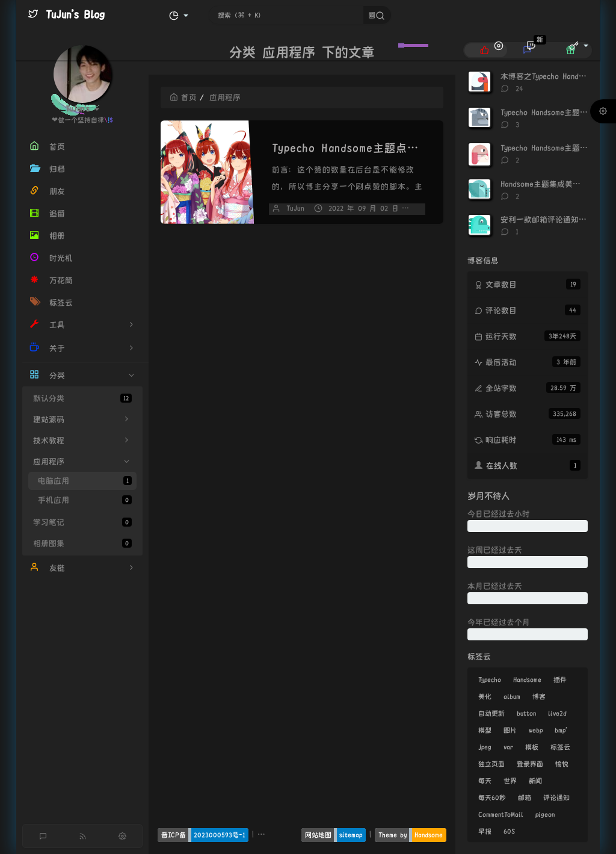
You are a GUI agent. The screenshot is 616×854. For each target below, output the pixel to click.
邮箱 (525, 797)
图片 (510, 730)
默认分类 (82, 398)
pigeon (545, 814)
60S (509, 831)
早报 (485, 831)
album (512, 696)
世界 (510, 781)
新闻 (535, 781)
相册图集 (82, 543)
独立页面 (491, 764)
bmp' (561, 730)
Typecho (490, 679)
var (508, 747)
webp (536, 730)
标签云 (560, 747)
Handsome (527, 679)
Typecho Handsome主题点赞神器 (356, 148)
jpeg (485, 747)
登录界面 (530, 764)
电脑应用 (85, 481)
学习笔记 (82, 522)
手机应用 (85, 500)
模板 (532, 747)
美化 (485, 696)
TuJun (295, 209)
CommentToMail (501, 814)
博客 (539, 696)
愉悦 (562, 764)
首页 (183, 97)
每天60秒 (492, 797)
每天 (485, 781)
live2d (557, 713)
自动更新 (491, 713)
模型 (485, 730)
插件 (560, 679)
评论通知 (556, 797)
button (526, 713)
